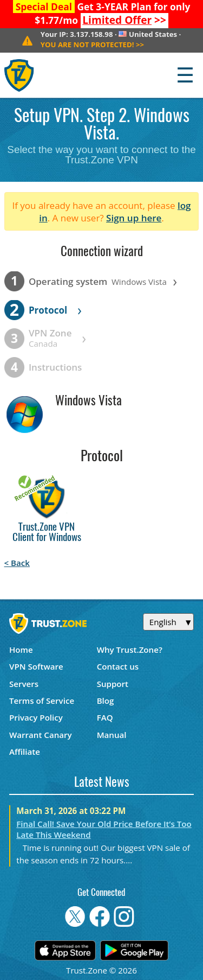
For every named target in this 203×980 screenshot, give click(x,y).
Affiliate (25, 752)
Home (21, 650)
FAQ (105, 717)
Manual (112, 735)
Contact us (118, 666)
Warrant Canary (41, 735)
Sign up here (134, 218)
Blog (106, 701)
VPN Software (36, 666)
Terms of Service (42, 701)
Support (113, 684)
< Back (17, 563)
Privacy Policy (36, 717)
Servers (24, 684)
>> (124, 20)
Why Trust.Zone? (130, 650)
